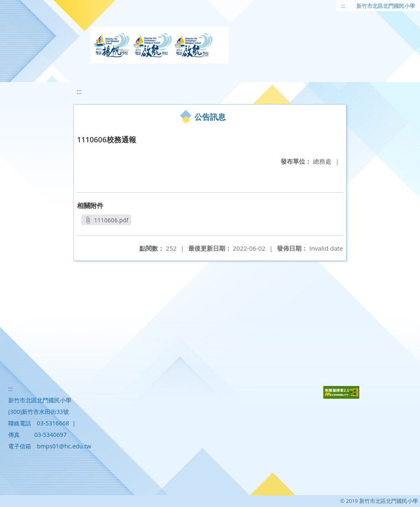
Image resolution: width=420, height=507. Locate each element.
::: (343, 6)
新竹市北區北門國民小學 (386, 6)
